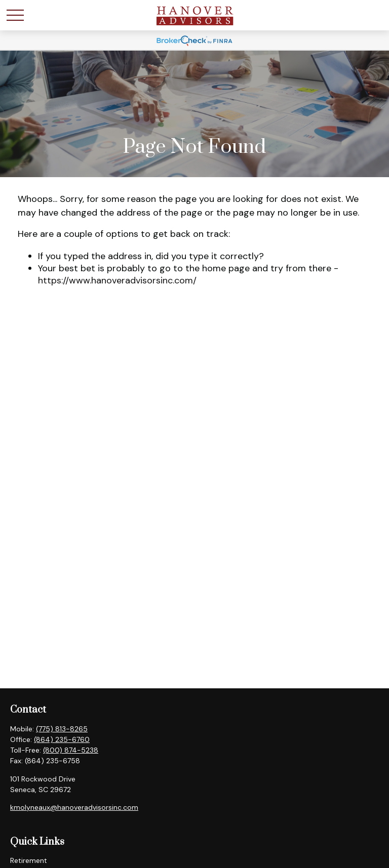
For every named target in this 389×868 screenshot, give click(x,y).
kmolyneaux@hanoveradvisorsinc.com (74, 807)
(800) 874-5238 (71, 750)
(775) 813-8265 (62, 729)
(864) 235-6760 (62, 739)
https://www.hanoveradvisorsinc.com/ (117, 280)
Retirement (29, 860)
